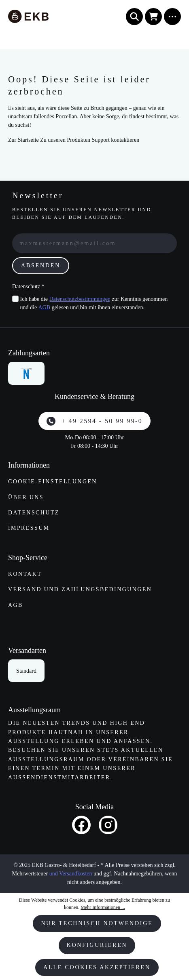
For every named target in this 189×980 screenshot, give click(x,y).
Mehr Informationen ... (103, 907)
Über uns (26, 497)
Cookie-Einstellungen (53, 482)
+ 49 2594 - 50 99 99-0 (94, 421)
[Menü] (172, 17)
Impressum (29, 528)
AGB (45, 307)
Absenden (41, 265)
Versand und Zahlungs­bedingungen (80, 589)
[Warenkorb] (153, 17)
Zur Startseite (23, 140)
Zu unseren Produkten (65, 140)
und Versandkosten (71, 874)
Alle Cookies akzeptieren (97, 967)
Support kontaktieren (115, 140)
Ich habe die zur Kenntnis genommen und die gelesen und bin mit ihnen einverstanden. (94, 303)
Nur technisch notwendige (97, 923)
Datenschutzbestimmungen (80, 299)
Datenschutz (34, 513)
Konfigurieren (97, 945)
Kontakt (25, 574)
